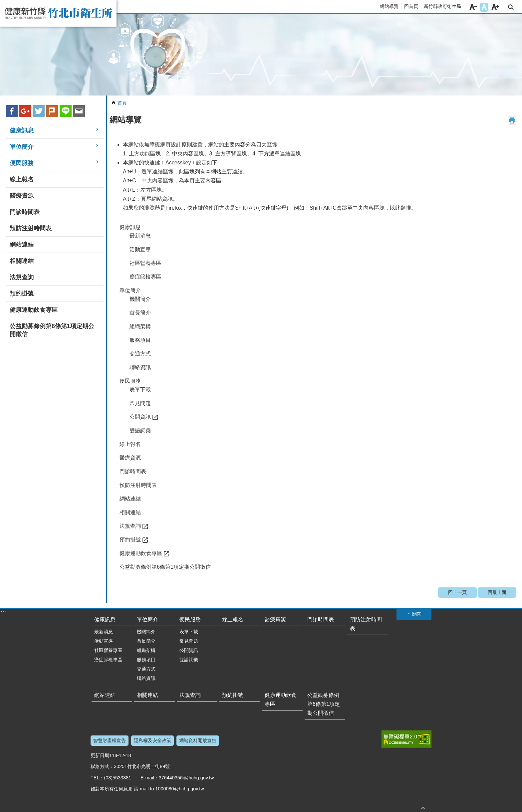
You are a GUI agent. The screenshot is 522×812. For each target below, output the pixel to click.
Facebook (12, 111)
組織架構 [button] (140, 326)
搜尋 (511, 7)
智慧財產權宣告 (110, 740)
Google (25, 111)
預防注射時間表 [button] (31, 228)
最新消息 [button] (140, 236)
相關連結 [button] (22, 261)
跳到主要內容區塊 (3, 3)
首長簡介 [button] (140, 313)
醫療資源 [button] (22, 196)
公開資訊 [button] (140, 417)
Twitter (39, 111)
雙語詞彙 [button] (140, 430)
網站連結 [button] (22, 245)
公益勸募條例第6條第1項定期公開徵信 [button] (52, 330)
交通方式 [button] (140, 354)
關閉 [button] (417, 614)
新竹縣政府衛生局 (442, 6)
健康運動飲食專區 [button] (34, 310)
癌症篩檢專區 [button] (145, 277)
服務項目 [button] (140, 340)
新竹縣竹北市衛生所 (58, 13)
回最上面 (497, 592)
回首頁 (411, 6)
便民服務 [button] (22, 163)
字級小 (473, 7)
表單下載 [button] (140, 390)
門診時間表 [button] (25, 212)
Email (79, 111)
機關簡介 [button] (140, 299)
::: (120, 3)
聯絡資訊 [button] (140, 367)
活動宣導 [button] (140, 249)
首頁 (122, 103)
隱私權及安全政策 (152, 740)
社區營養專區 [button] (145, 263)
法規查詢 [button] (22, 277)
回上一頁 (457, 592)
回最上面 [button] (423, 808)
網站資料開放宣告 (198, 740)
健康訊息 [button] (22, 130)
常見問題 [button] (140, 403)
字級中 (484, 7)
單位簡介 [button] (22, 147)
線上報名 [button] (22, 179)
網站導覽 (389, 6)
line (66, 111)
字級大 (495, 7)
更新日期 (100, 755)
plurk (52, 111)
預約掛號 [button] (22, 294)
